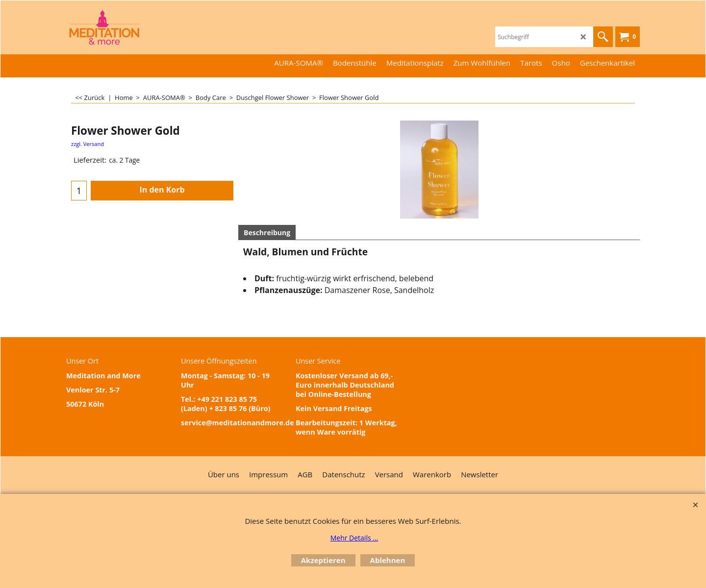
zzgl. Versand (88, 144)
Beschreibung (267, 233)
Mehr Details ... (354, 538)
